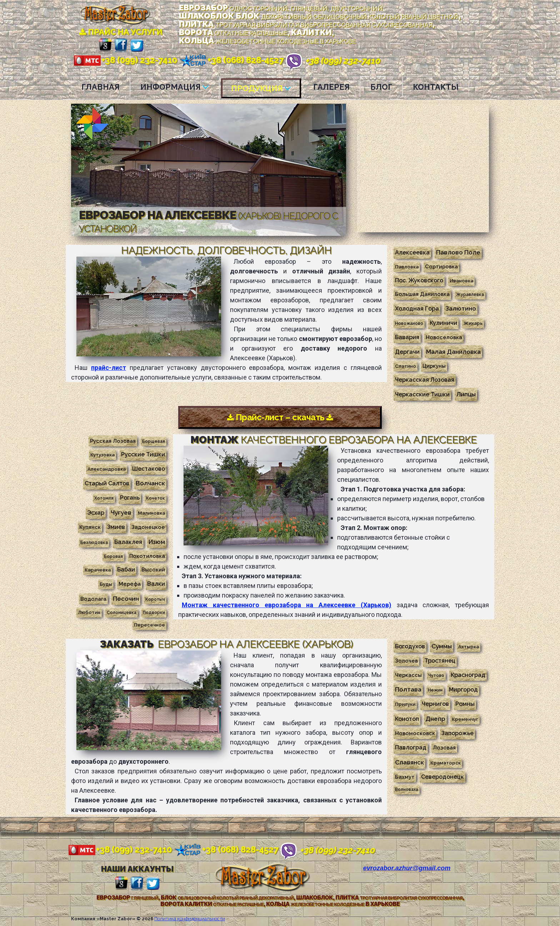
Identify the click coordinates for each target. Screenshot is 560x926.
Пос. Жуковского (419, 280)
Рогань (130, 497)
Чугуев (121, 512)
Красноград (468, 675)
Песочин (126, 598)
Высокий (153, 569)
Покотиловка (147, 556)
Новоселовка (444, 337)
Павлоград (411, 747)
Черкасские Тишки (422, 394)
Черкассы (408, 675)
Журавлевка (470, 294)
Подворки (154, 612)
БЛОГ (381, 87)
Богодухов (410, 646)
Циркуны (434, 366)
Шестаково (149, 468)
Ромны (465, 704)
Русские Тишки (143, 454)
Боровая (113, 556)
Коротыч (155, 599)
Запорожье (457, 733)
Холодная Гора (417, 309)
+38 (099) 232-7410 (125, 60)
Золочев (406, 660)
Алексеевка (412, 252)
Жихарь (473, 323)
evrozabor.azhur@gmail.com (407, 868)
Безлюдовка (94, 542)
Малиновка (151, 512)
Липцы (466, 394)
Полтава (408, 689)
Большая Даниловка (422, 294)
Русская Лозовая (113, 440)
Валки (156, 583)
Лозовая (444, 747)
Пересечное (149, 624)
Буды (106, 584)
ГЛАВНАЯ (101, 87)
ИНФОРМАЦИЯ (175, 87)
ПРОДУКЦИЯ (261, 88)
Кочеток (156, 498)
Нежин (435, 690)
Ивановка (461, 281)
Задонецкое (148, 527)
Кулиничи (443, 323)
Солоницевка (122, 612)
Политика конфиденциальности (190, 918)
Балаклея (128, 542)
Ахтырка (469, 646)
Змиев (116, 527)
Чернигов (435, 704)
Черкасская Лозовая (425, 380)
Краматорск (446, 762)
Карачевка (98, 569)
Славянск (409, 762)
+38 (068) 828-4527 (231, 60)
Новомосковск (415, 733)
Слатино (406, 366)
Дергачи (407, 352)
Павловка (407, 267)
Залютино (461, 308)
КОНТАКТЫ (436, 87)
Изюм (157, 541)
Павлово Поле (458, 252)
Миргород (463, 689)
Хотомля (104, 498)
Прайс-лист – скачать (280, 417)
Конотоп (407, 719)
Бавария (407, 337)
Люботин (89, 612)
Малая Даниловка (453, 352)
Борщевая (154, 441)
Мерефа (130, 583)
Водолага (93, 598)
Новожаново (409, 323)
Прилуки (405, 704)
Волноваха (407, 789)
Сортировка (441, 266)
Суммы (442, 646)
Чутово (436, 675)
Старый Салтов (107, 483)
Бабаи (126, 569)
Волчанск (150, 483)
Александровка (107, 469)
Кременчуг (465, 719)
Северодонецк (442, 776)
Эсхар (96, 512)
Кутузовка (102, 454)
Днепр (435, 718)
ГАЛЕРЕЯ (331, 87)
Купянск (90, 527)
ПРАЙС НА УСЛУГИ (121, 32)
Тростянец (440, 660)
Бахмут (405, 776)
